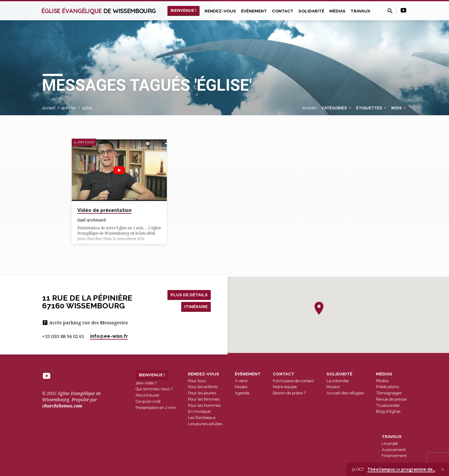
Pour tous (197, 381)
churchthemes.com (62, 406)
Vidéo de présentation (104, 210)
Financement (394, 456)
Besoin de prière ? (289, 393)
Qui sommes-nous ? (154, 389)
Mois (399, 108)
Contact (283, 11)
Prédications (387, 387)
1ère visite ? (146, 383)
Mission (333, 387)
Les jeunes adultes (205, 424)
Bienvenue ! (183, 10)
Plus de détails (189, 294)
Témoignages (389, 393)
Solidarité (311, 11)
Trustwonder (388, 405)
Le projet (390, 443)
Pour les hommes (204, 405)
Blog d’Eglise (388, 411)
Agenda (242, 393)
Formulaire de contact (293, 381)
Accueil (49, 108)
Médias (337, 11)
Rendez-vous (220, 11)
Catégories (337, 108)
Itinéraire (195, 307)
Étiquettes (372, 108)
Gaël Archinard (91, 220)
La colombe (338, 381)
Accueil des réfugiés (345, 393)
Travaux (360, 11)
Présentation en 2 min (156, 408)
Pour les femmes (204, 399)
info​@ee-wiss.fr (109, 336)
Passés (241, 387)
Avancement (394, 450)
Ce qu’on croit (148, 401)
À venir (241, 381)
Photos (382, 381)
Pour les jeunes (202, 393)
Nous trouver (148, 395)
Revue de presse (391, 399)
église (87, 108)
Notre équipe (285, 387)
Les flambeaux (202, 418)
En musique (199, 411)
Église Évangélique (99, 11)
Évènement (254, 11)
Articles (69, 108)
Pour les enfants (203, 387)
